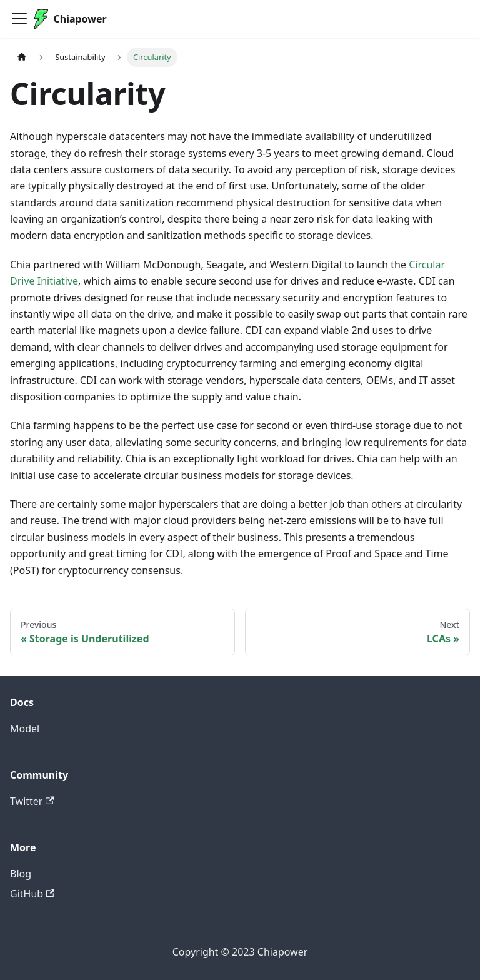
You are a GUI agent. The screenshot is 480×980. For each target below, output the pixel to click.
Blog (21, 874)
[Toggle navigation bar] (19, 19)
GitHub (32, 894)
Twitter (32, 801)
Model (25, 729)
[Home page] (22, 57)
